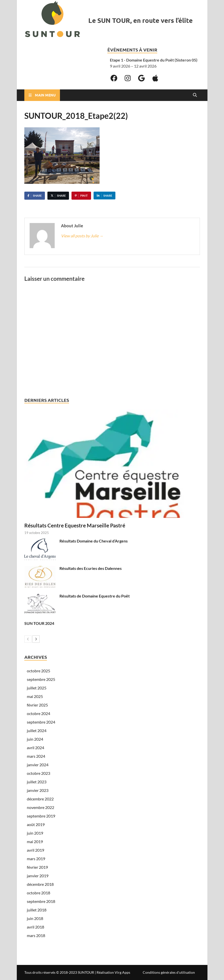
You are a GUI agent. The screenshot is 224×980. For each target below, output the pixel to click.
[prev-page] (28, 639)
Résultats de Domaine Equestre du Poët (95, 596)
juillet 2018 (37, 910)
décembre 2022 (40, 799)
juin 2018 (35, 918)
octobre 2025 (39, 671)
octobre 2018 (39, 893)
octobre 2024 (39, 713)
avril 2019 (35, 850)
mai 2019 (35, 841)
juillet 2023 (37, 782)
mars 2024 (36, 756)
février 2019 (37, 867)
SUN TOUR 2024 (39, 623)
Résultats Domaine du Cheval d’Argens (94, 541)
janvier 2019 (38, 876)
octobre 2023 (39, 773)
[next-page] (36, 639)
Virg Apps (122, 972)
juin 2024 (35, 739)
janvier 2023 (38, 790)
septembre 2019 (41, 816)
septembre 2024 (41, 722)
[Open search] (195, 95)
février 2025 (37, 705)
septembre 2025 (41, 679)
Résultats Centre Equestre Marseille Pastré (75, 525)
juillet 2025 (37, 688)
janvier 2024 (38, 765)
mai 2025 (35, 696)
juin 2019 (35, 833)
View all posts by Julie (82, 236)
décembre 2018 (40, 884)
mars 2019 (36, 859)
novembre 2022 (41, 807)
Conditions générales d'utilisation (169, 972)
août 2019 (36, 824)
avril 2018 (35, 927)
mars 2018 (36, 935)
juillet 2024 (37, 730)
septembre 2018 (41, 901)
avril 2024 (35, 748)
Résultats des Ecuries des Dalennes (91, 568)
